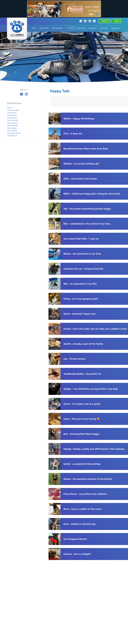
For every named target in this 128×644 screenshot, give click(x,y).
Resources (93, 28)
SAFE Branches (57, 28)
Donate (104, 21)
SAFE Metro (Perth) (14, 133)
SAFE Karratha (12, 131)
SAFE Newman (12, 136)
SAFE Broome (12, 113)
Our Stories (104, 28)
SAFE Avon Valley (13, 110)
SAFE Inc (10, 108)
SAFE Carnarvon (12, 120)
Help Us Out (81, 28)
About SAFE (44, 28)
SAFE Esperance (12, 123)
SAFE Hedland (12, 128)
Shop (116, 21)
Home (34, 28)
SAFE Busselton (12, 118)
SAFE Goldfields (12, 125)
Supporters (115, 28)
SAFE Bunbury (12, 115)
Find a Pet (70, 28)
